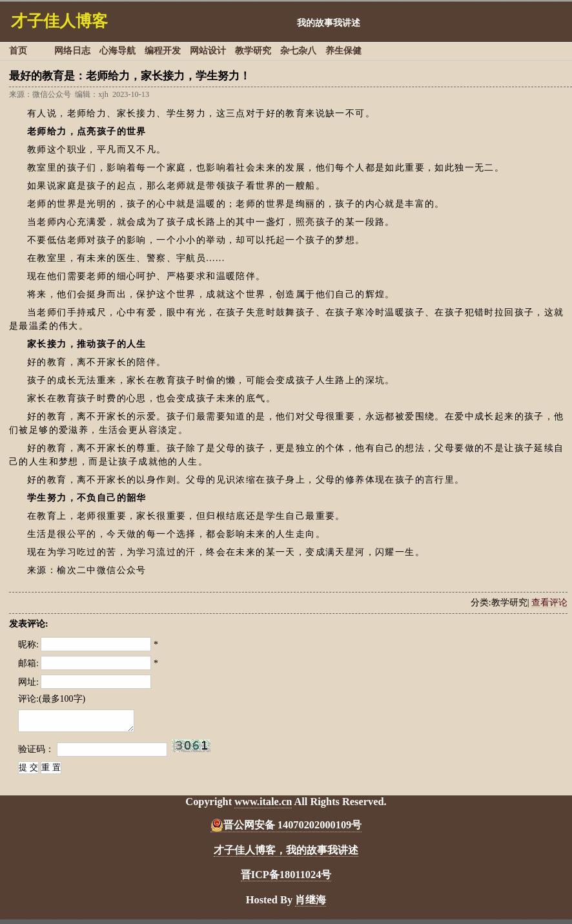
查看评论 (549, 603)
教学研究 (253, 51)
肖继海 (311, 904)
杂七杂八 (298, 51)
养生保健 (343, 51)
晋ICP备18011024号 (286, 878)
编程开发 (163, 51)
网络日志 (72, 51)
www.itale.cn (263, 805)
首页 (18, 51)
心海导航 (117, 51)
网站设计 (208, 51)
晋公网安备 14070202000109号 (286, 829)
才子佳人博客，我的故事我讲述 (286, 854)
